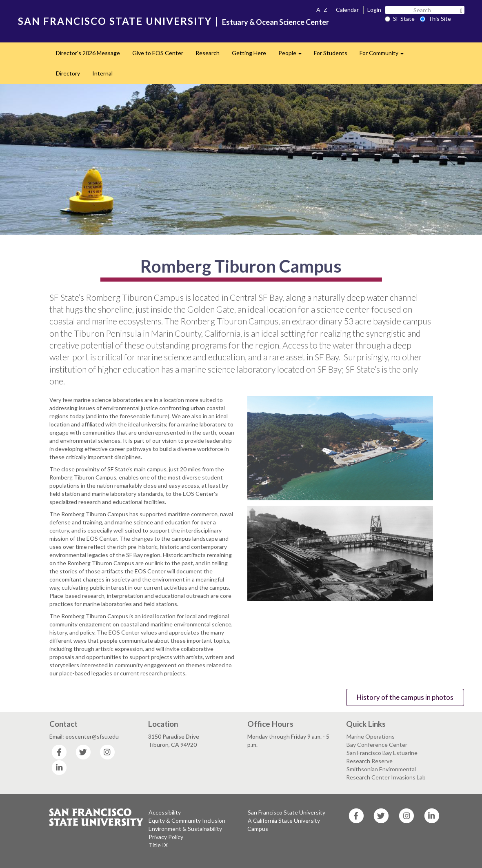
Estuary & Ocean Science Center (275, 22)
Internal (102, 73)
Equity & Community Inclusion (187, 820)
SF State (400, 19)
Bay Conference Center (377, 745)
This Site (435, 19)
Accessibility (165, 812)
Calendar (347, 10)
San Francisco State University (287, 812)
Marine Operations (371, 736)
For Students (331, 53)
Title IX (158, 845)
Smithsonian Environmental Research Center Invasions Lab (386, 773)
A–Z (322, 10)
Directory (68, 73)
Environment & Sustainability (185, 829)
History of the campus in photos (405, 697)
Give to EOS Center (158, 53)
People (293, 55)
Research (208, 53)
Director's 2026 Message (88, 53)
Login (374, 10)
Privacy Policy (166, 837)
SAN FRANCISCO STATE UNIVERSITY (115, 21)
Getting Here (249, 53)
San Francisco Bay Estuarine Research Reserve (382, 757)
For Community (385, 55)
